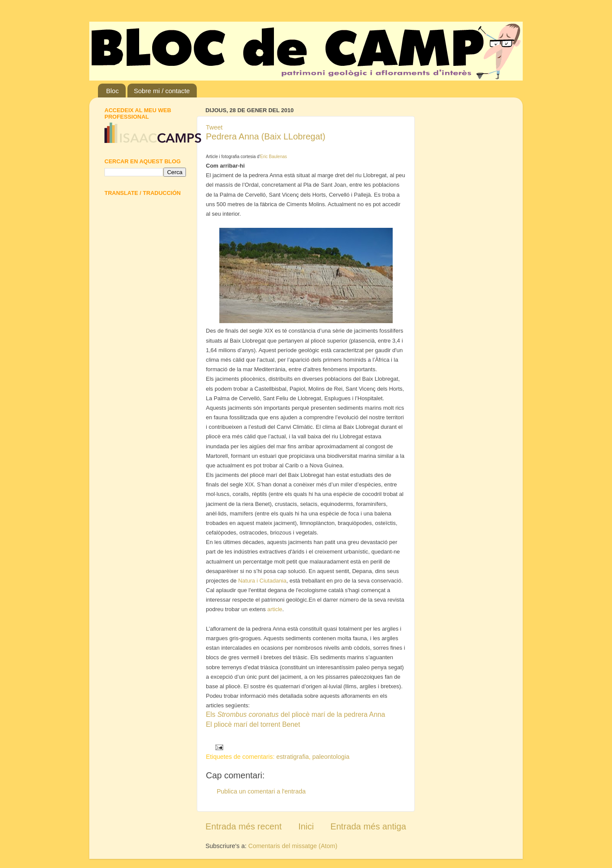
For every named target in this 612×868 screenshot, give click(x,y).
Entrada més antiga (368, 826)
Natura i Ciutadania (262, 581)
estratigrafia (292, 757)
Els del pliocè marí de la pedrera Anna (296, 714)
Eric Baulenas (273, 157)
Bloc (112, 91)
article (275, 609)
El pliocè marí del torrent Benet (253, 724)
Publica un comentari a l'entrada (261, 791)
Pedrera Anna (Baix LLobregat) (266, 136)
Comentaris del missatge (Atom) (293, 846)
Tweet (214, 127)
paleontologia (331, 757)
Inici (306, 826)
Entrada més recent (244, 826)
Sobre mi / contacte (162, 91)
